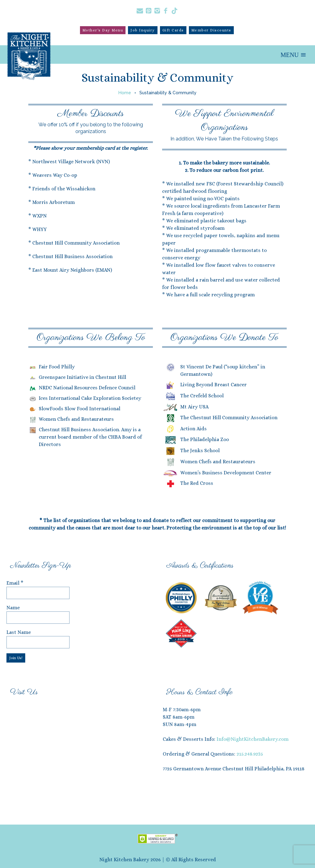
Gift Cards (173, 30)
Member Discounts (211, 30)
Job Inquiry (143, 30)
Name (13, 608)
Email (15, 583)
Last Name (19, 632)
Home (125, 93)
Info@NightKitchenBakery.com (253, 739)
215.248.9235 (250, 754)
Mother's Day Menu (103, 30)
